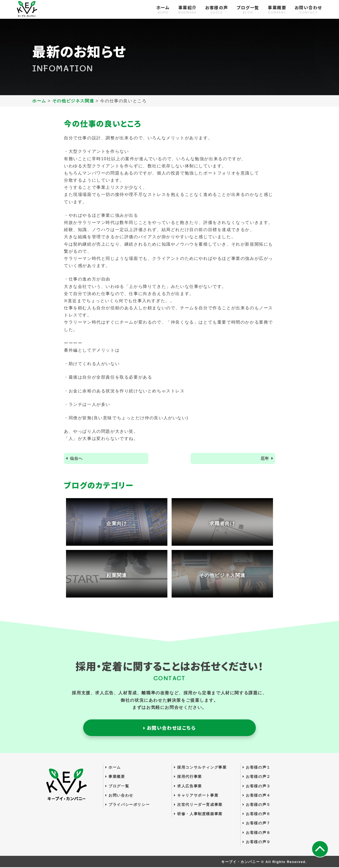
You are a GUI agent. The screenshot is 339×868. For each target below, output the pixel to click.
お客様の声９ (257, 842)
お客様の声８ (257, 833)
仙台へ (77, 459)
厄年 (264, 459)
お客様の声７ (257, 824)
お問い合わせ (308, 10)
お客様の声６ (257, 815)
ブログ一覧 (248, 10)
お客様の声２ (257, 777)
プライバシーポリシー (128, 805)
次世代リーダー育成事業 (198, 805)
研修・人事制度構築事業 (198, 815)
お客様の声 (217, 10)
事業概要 (277, 10)
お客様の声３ (257, 787)
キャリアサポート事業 (196, 796)
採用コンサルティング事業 (200, 768)
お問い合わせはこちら (169, 728)
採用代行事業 (188, 777)
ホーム (163, 10)
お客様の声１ (257, 768)
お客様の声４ (257, 796)
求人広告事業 (188, 787)
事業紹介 (187, 10)
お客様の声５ (257, 805)
